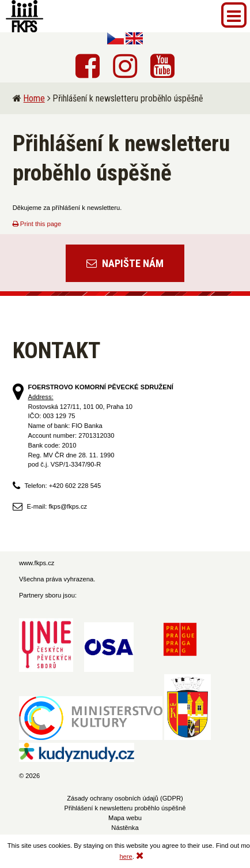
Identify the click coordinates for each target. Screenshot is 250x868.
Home (34, 98)
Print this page (37, 224)
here (126, 856)
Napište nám (125, 263)
